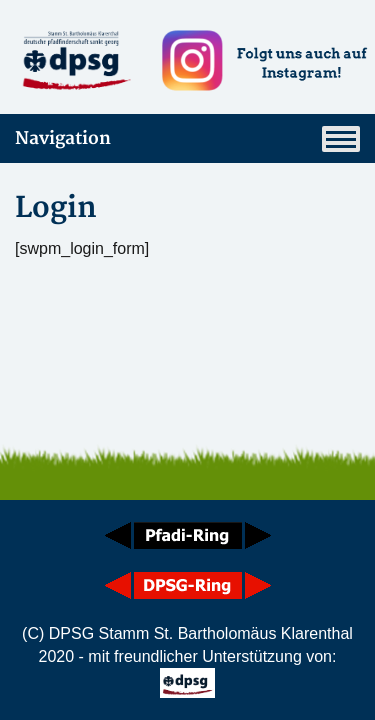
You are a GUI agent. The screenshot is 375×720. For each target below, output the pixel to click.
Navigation (187, 139)
